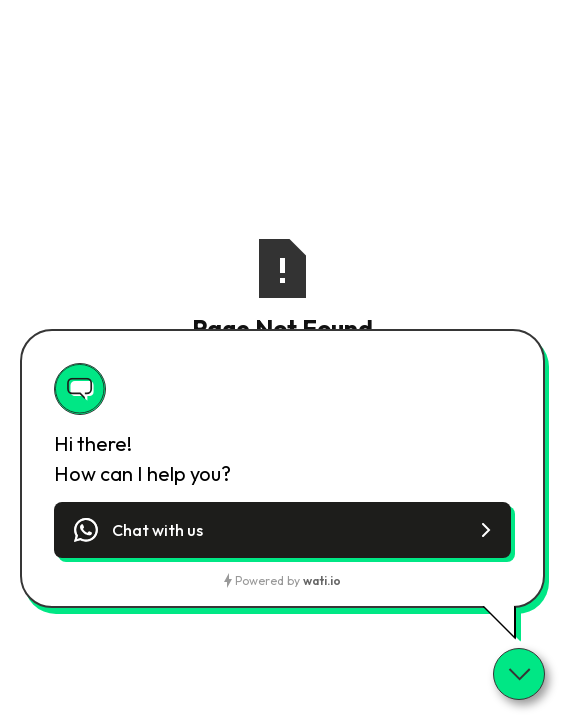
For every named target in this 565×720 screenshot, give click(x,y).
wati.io (322, 580)
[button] (282, 530)
